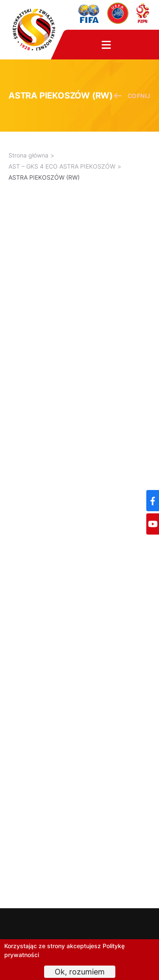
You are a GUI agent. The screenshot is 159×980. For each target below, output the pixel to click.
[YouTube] (153, 524)
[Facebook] (153, 501)
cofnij (132, 96)
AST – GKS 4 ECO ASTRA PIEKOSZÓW (62, 166)
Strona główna (28, 155)
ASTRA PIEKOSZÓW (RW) (44, 177)
